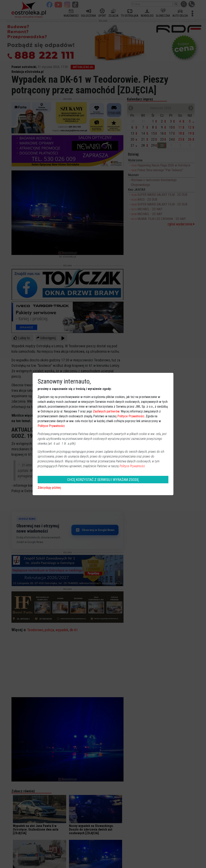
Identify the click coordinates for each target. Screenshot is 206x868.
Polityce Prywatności (131, 416)
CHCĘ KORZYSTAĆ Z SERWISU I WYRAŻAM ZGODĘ (103, 480)
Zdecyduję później (49, 488)
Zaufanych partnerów (106, 411)
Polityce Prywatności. (133, 466)
